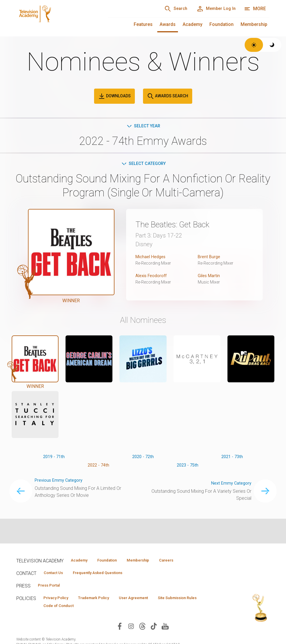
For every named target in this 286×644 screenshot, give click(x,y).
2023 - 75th (187, 468)
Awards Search (168, 96)
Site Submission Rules (67, 608)
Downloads (114, 96)
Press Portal (52, 587)
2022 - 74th (99, 468)
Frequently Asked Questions (107, 573)
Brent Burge (210, 258)
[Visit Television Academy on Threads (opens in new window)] (142, 629)
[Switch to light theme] (254, 45)
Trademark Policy (103, 600)
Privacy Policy (59, 600)
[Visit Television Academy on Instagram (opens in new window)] (131, 629)
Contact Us (56, 573)
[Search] (167, 9)
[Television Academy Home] (56, 17)
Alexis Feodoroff (153, 277)
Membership (254, 24)
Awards (168, 24)
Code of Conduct (118, 608)
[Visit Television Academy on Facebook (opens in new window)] (120, 629)
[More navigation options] (255, 9)
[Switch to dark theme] (272, 45)
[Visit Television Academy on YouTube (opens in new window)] (165, 629)
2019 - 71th (54, 459)
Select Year (143, 126)
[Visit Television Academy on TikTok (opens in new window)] (154, 629)
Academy (193, 24)
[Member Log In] (213, 9)
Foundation (221, 24)
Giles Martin (210, 277)
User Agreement (150, 600)
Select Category (143, 164)
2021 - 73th (232, 459)
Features (143, 24)
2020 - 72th (143, 459)
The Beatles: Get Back (180, 226)
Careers (186, 560)
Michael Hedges (152, 258)
